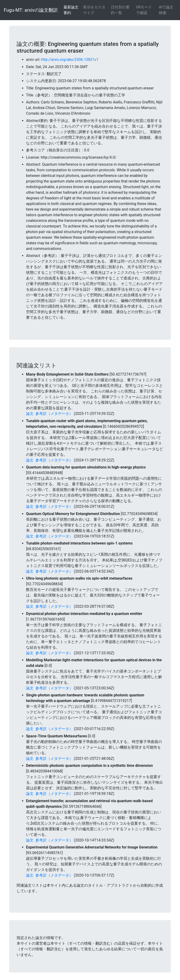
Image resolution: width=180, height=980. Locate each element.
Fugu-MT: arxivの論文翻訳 (31, 10)
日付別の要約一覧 (120, 10)
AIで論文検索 (166, 10)
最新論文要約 (71, 10)
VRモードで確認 (144, 10)
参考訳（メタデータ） (54, 414)
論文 (30, 414)
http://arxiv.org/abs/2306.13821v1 (70, 60)
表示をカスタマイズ (94, 10)
